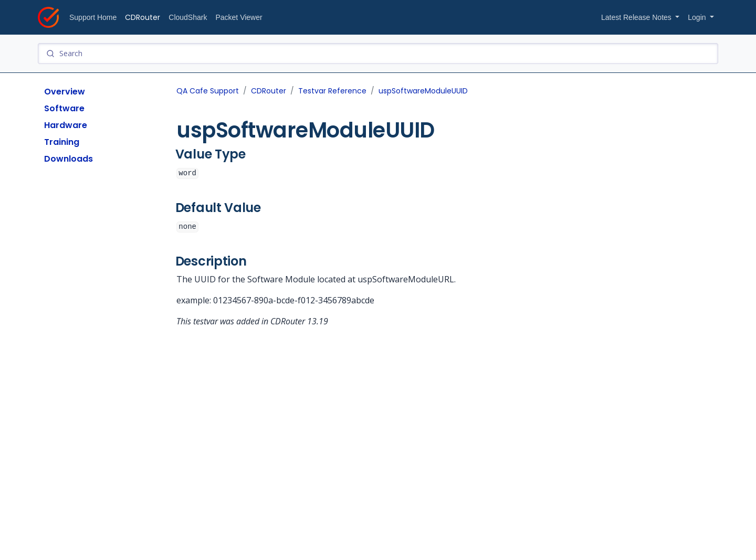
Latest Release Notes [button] (637, 17)
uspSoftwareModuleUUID (423, 91)
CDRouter (143, 17)
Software (64, 108)
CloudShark (188, 17)
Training (62, 142)
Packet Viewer (239, 17)
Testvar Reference (332, 91)
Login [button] (698, 17)
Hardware (66, 125)
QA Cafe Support (208, 91)
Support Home (93, 17)
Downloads (69, 159)
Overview (65, 92)
